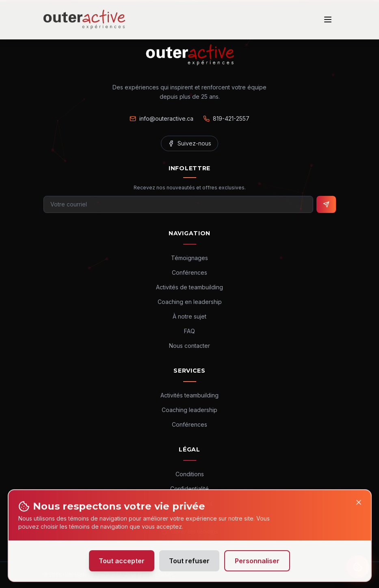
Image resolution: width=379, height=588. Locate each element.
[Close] (359, 506)
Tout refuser (189, 564)
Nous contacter (189, 346)
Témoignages (189, 258)
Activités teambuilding (189, 395)
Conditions (190, 474)
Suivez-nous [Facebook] (189, 143)
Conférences (189, 272)
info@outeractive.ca (161, 118)
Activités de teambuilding (189, 287)
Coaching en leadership (190, 302)
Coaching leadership (189, 410)
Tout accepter (122, 564)
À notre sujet (189, 316)
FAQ (189, 331)
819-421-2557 (226, 118)
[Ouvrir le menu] (328, 20)
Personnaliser (257, 564)
